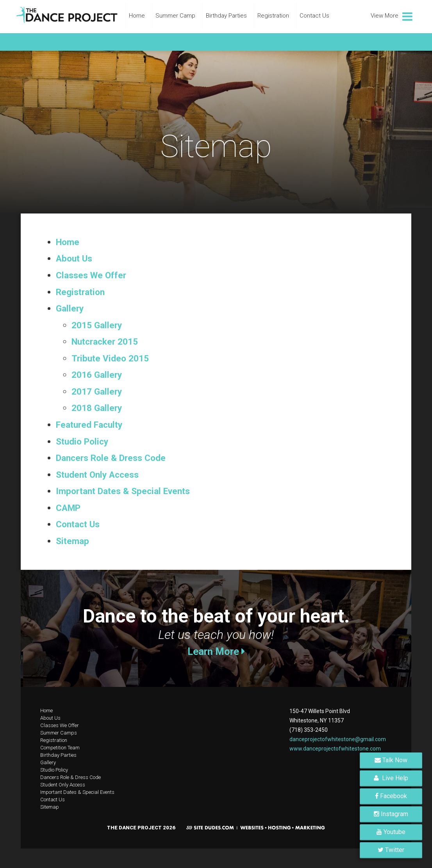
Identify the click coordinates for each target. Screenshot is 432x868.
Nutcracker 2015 (105, 342)
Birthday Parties (226, 16)
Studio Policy (82, 441)
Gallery (70, 308)
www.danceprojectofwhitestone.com (335, 749)
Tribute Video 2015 (110, 358)
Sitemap (72, 541)
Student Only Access (97, 475)
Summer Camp (175, 16)
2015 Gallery (97, 325)
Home (137, 16)
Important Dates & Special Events (123, 491)
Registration (273, 16)
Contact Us (314, 16)
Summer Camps (59, 733)
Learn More (216, 651)
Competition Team (60, 748)
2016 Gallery (97, 375)
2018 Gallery (97, 408)
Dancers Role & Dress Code (111, 458)
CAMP (68, 508)
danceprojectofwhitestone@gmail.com (338, 739)
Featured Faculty (89, 425)
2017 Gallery (97, 391)
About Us (74, 258)
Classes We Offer (91, 275)
